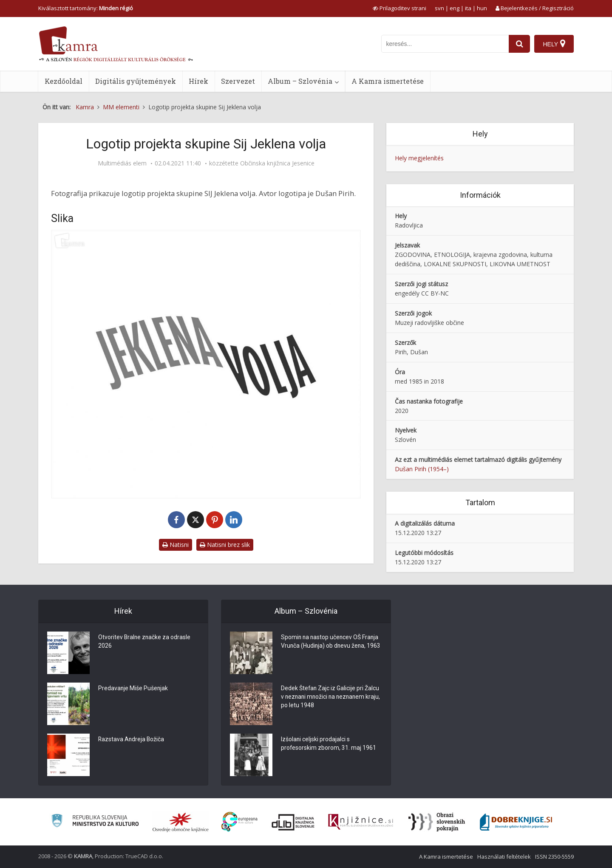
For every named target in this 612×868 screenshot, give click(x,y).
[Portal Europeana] (239, 822)
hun (482, 8)
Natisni (176, 545)
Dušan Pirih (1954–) (422, 469)
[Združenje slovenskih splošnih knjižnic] (361, 822)
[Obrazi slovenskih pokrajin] (437, 822)
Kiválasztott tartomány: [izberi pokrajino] (86, 8)
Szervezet (238, 81)
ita (468, 8)
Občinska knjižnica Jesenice (277, 163)
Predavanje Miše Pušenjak (133, 689)
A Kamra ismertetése (388, 81)
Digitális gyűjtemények (136, 81)
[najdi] (519, 44)
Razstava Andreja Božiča (132, 740)
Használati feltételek (504, 857)
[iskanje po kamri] (445, 44)
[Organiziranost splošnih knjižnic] (181, 822)
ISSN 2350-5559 (554, 857)
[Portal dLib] (293, 822)
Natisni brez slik (225, 545)
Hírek (198, 81)
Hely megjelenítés (419, 158)
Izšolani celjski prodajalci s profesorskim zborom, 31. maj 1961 (329, 744)
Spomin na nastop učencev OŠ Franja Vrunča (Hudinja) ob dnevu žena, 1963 (331, 646)
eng (455, 8)
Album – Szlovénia (300, 81)
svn (439, 8)
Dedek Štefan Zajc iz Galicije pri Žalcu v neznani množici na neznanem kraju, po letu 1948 (330, 697)
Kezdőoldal (64, 81)
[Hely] (554, 44)
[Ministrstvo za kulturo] (95, 822)
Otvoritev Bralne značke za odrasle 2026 (145, 642)
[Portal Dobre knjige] (516, 822)
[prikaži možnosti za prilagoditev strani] (399, 8)
